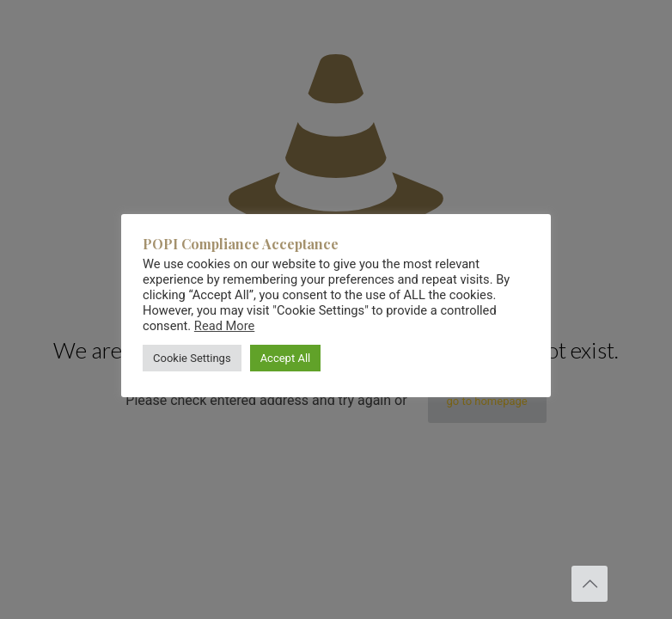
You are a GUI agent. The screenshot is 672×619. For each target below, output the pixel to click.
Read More (224, 326)
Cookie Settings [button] (192, 358)
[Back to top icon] (590, 584)
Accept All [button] (286, 358)
